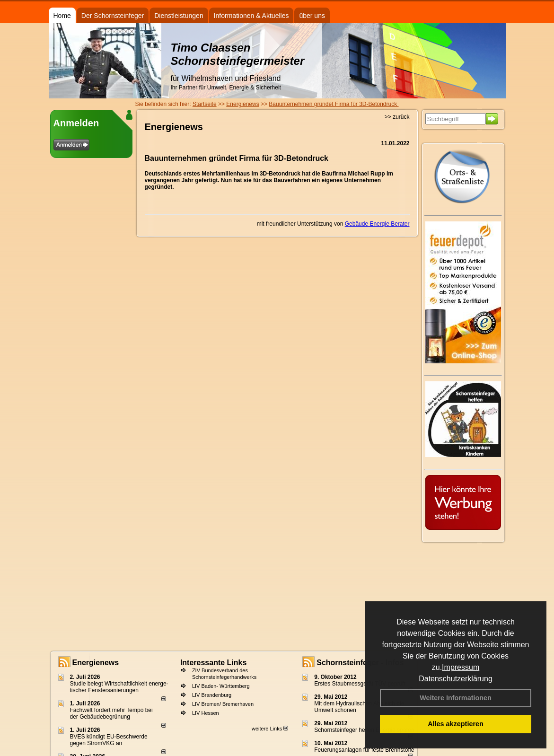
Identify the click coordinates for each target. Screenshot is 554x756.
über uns (312, 16)
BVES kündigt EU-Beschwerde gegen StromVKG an (109, 740)
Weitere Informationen (456, 698)
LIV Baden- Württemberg (221, 686)
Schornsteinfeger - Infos (360, 663)
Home (62, 16)
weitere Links (270, 729)
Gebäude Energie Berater (377, 224)
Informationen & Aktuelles (251, 16)
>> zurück (397, 117)
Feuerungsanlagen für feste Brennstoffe (364, 750)
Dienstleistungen (179, 16)
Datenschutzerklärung (456, 679)
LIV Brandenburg (212, 695)
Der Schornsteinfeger (113, 16)
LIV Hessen (206, 713)
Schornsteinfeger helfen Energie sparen (364, 730)
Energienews (96, 663)
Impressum (461, 667)
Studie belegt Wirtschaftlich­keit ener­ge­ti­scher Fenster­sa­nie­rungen (119, 687)
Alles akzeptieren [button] (456, 724)
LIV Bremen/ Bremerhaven (223, 704)
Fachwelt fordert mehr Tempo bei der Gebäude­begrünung (111, 713)
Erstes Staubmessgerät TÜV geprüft (360, 684)
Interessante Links (214, 663)
